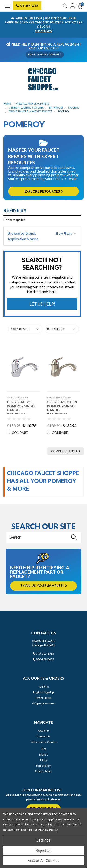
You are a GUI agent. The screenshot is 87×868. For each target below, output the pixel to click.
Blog (44, 749)
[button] (42, 236)
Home (7, 104)
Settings (43, 840)
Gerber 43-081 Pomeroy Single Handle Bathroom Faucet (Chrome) (22, 407)
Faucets (74, 108)
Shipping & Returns (44, 703)
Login (37, 692)
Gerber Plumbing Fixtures (26, 108)
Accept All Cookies (44, 861)
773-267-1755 (27, 5)
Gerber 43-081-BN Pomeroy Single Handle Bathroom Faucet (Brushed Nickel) (62, 407)
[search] (64, 6)
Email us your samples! (44, 586)
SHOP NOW (43, 31)
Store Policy (43, 766)
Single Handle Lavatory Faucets (30, 111)
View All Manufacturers (33, 104)
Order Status (43, 698)
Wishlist (44, 687)
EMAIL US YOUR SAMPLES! (45, 54)
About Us (43, 731)
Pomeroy (63, 111)
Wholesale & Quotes (44, 742)
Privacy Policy (43, 771)
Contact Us (43, 736)
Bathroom (56, 108)
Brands (43, 755)
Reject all (43, 850)
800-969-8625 (43, 659)
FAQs (44, 760)
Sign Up (49, 692)
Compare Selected (65, 451)
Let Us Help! (42, 304)
